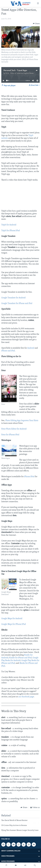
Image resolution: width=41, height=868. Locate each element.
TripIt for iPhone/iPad (11, 231)
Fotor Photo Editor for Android (14, 429)
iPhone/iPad (29, 477)
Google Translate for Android (13, 298)
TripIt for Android (9, 225)
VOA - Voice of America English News (20, 73)
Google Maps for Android (12, 619)
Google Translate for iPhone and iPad (17, 303)
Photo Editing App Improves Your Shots (22, 421)
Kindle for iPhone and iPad (20, 658)
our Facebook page (26, 697)
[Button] (36, 24)
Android (31, 348)
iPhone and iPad (8, 351)
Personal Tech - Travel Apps (15, 71)
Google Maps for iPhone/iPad (14, 624)
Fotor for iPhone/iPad (10, 435)
